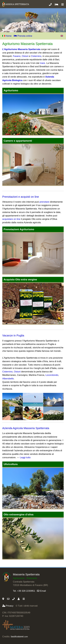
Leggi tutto (25, 457)
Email (41, 591)
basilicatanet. (19, 637)
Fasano (17, 56)
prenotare (44, 202)
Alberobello (8, 379)
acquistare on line (11, 219)
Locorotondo (52, 375)
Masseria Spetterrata (26, 574)
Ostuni (25, 56)
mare (42, 63)
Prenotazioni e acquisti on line (21, 197)
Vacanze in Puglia (13, 335)
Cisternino (36, 56)
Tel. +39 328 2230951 (24, 591)
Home (7, 36)
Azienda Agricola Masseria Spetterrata (26, 428)
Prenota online (23, 36)
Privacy (8, 606)
